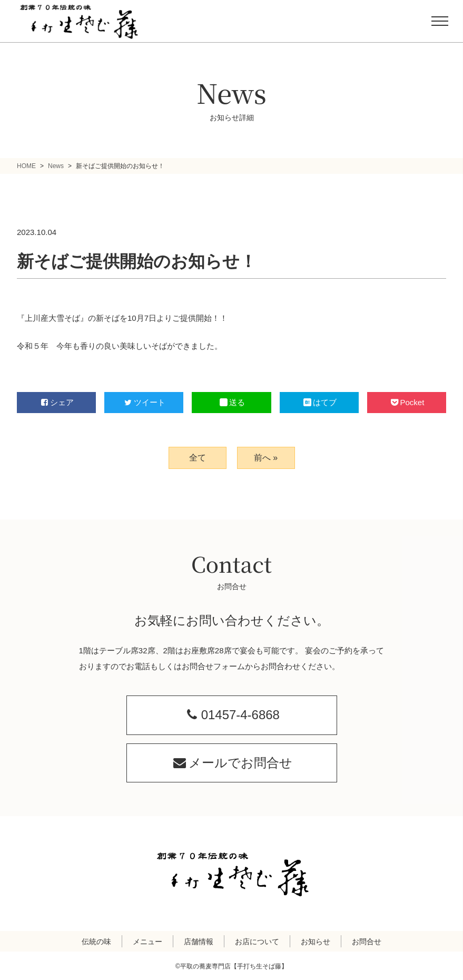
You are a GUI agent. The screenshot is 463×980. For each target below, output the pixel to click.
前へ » (266, 458)
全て (198, 458)
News (56, 166)
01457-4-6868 (231, 715)
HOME (26, 166)
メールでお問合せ (231, 762)
